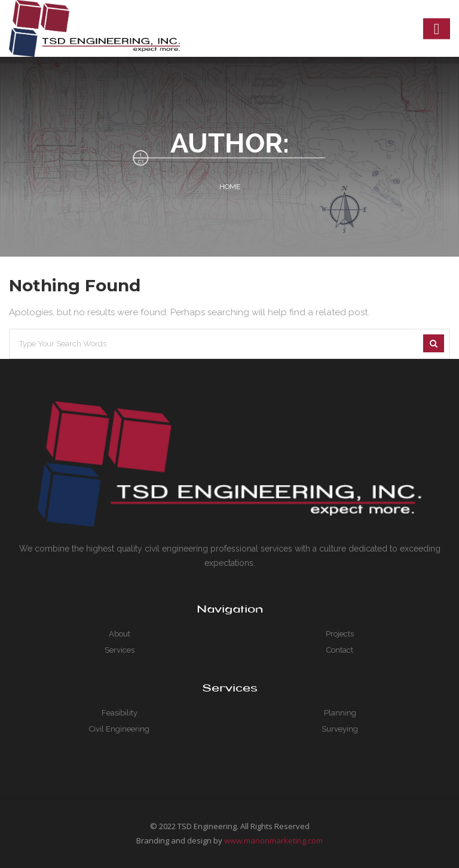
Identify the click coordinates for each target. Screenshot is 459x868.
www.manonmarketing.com (273, 840)
